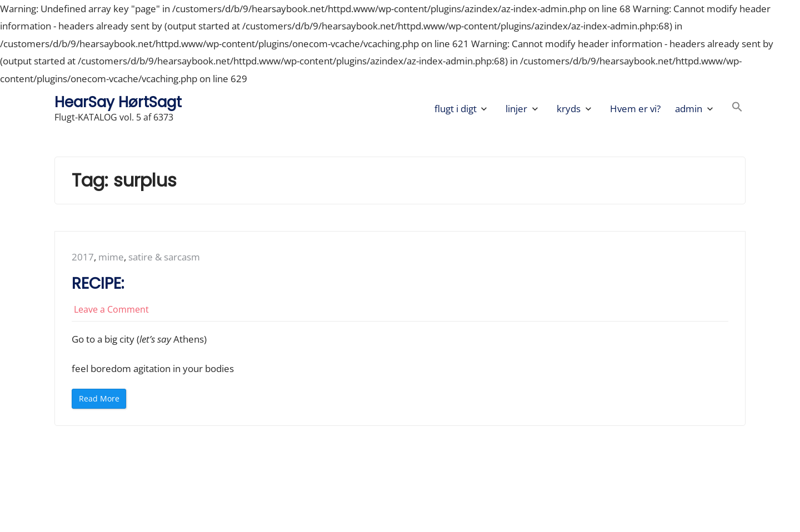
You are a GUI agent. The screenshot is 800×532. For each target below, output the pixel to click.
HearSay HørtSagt (118, 102)
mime (111, 257)
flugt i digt (456, 109)
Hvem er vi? (635, 109)
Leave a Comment (111, 309)
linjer (516, 109)
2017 (83, 257)
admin (689, 109)
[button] (737, 109)
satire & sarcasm (164, 257)
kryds (569, 109)
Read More (101, 401)
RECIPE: (98, 283)
